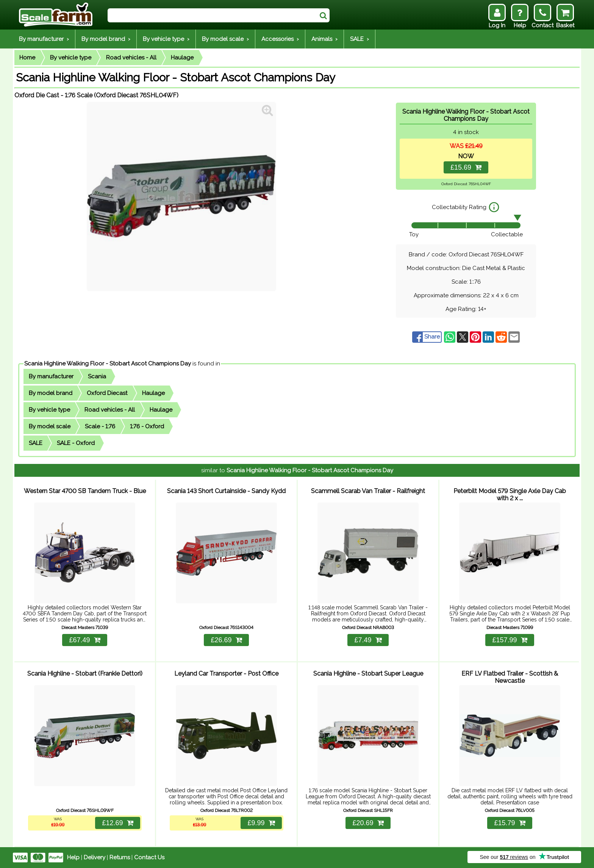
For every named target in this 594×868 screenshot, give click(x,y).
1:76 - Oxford (147, 426)
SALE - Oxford (76, 443)
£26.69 (226, 640)
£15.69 (466, 167)
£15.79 (510, 823)
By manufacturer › (44, 39)
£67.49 (84, 640)
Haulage (182, 58)
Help (73, 857)
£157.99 (510, 640)
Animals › (324, 39)
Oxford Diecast (107, 393)
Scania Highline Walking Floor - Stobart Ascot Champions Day (108, 364)
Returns (120, 857)
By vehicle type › (166, 39)
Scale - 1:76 (100, 426)
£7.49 (368, 640)
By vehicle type (71, 58)
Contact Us (149, 857)
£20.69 (368, 823)
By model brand (51, 393)
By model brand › (106, 39)
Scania (97, 376)
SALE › (360, 39)
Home (27, 58)
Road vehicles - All (131, 58)
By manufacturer (51, 376)
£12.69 (117, 823)
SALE (36, 443)
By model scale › (225, 39)
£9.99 (261, 823)
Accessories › (280, 39)
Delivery (95, 857)
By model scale (50, 426)
